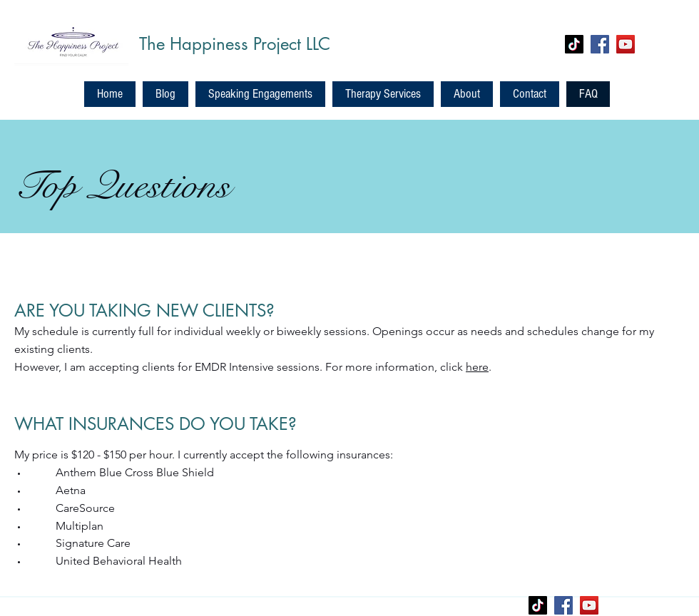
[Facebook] (600, 44)
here (477, 367)
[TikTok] (574, 44)
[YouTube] (626, 44)
